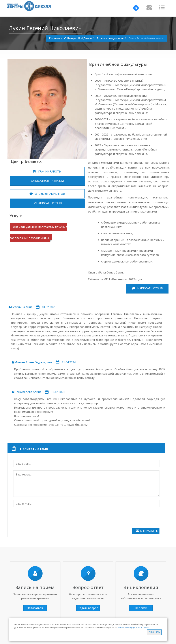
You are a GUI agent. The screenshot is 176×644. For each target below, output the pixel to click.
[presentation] (47, 519)
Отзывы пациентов (47, 194)
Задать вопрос (88, 608)
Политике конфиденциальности (133, 628)
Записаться (35, 608)
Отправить (149, 531)
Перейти (141, 608)
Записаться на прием (47, 181)
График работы (47, 171)
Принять (154, 632)
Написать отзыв (47, 203)
